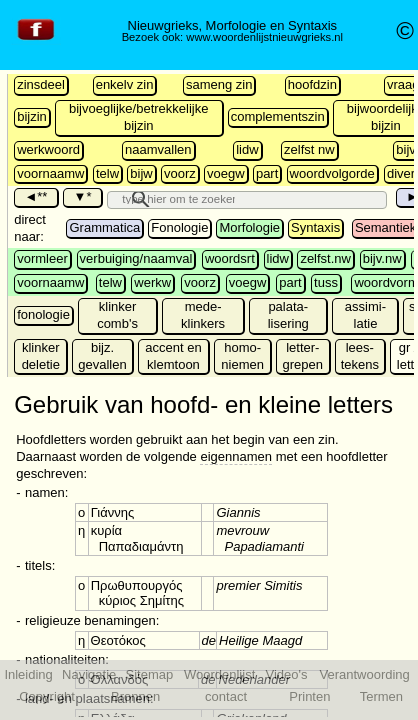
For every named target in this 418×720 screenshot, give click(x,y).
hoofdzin (312, 84)
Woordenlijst (219, 674)
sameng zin (219, 84)
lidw (247, 149)
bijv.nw (382, 258)
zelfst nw (309, 149)
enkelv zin (125, 84)
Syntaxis (315, 227)
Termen (381, 696)
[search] (175, 198)
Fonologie (179, 227)
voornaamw (50, 173)
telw (107, 173)
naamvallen (158, 149)
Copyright (47, 696)
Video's (287, 674)
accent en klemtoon (173, 356)
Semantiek (385, 227)
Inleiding (28, 674)
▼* (82, 196)
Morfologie (249, 227)
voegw (226, 173)
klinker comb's (117, 315)
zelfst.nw (325, 258)
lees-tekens (360, 356)
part (267, 173)
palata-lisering (288, 315)
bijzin (32, 116)
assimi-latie (365, 315)
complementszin (278, 116)
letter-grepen (303, 356)
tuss (326, 282)
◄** (35, 196)
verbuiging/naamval (136, 258)
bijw (141, 173)
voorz (180, 173)
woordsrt (230, 258)
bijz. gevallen (102, 356)
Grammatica (104, 227)
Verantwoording (364, 674)
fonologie (43, 314)
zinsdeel (41, 84)
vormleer (42, 258)
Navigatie (89, 674)
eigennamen (236, 456)
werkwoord (48, 149)
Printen (309, 696)
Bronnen (135, 696)
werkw (152, 282)
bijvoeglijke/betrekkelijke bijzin (138, 117)
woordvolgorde (332, 173)
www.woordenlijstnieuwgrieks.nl (264, 37)
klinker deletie (41, 356)
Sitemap (150, 674)
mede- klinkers (203, 315)
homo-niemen (242, 356)
